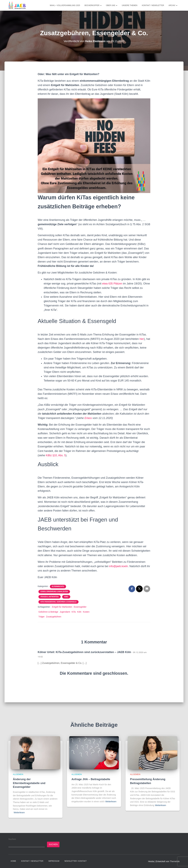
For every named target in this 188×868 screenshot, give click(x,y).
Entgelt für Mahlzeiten (62, 607)
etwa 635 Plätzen (113, 284)
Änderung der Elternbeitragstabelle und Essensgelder (29, 783)
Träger (42, 617)
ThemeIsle (175, 861)
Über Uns (112, 5)
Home (13, 861)
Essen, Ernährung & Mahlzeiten (54, 592)
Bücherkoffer (93, 5)
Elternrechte (58, 586)
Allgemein (18, 774)
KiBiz (66, 597)
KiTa (74, 612)
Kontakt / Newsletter (153, 5)
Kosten (86, 612)
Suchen (12, 839)
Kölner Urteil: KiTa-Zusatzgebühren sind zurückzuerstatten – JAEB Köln (84, 652)
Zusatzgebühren (54, 617)
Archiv (173, 5)
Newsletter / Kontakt (76, 861)
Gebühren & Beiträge (48, 612)
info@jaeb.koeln (119, 566)
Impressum (54, 861)
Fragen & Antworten (50, 597)
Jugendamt (65, 612)
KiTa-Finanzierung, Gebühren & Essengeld (58, 602)
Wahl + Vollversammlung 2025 (65, 5)
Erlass (88, 418)
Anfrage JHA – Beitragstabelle (91, 779)
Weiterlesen (19, 812)
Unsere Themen (130, 5)
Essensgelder (80, 607)
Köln (79, 612)
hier (142, 339)
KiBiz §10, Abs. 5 (56, 455)
